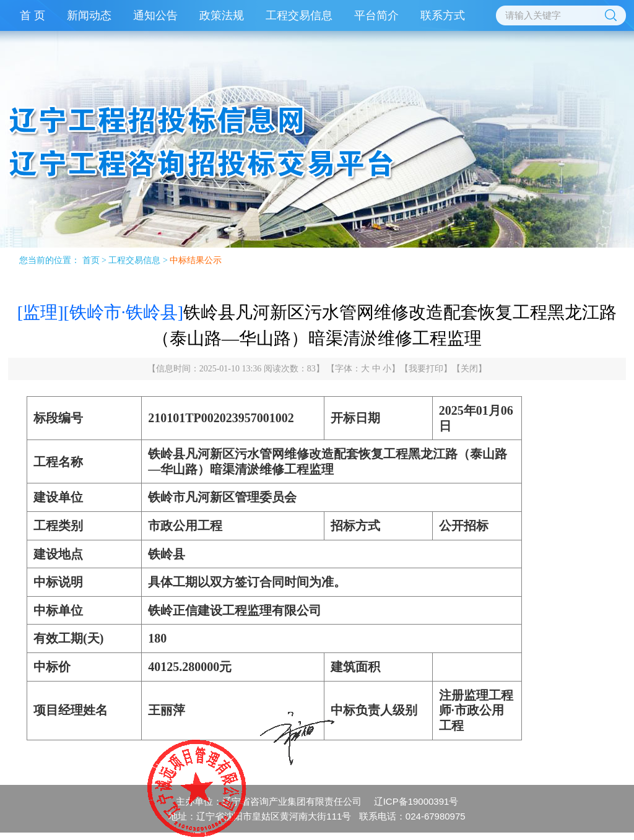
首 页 (33, 15)
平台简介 (376, 15)
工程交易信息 (299, 15)
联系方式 (443, 15)
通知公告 (155, 15)
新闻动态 (89, 15)
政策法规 (222, 15)
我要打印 (426, 369)
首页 (91, 260)
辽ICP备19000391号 (416, 801)
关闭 (469, 369)
